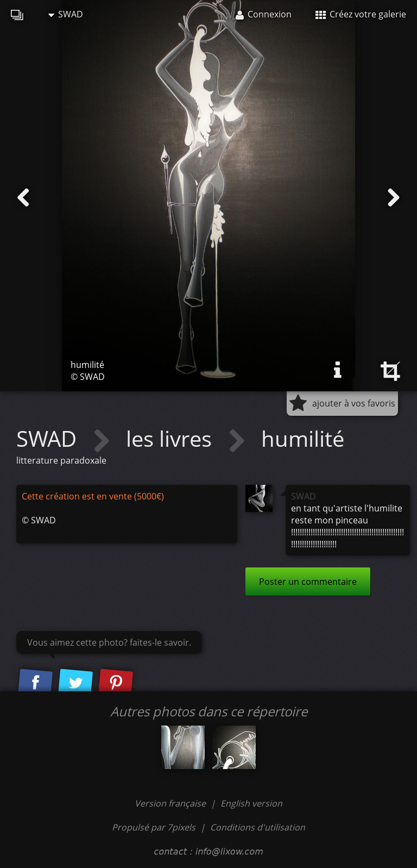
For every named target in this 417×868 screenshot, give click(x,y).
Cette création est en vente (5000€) (93, 496)
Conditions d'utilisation (258, 827)
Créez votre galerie (361, 14)
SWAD (66, 14)
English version (251, 803)
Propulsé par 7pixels (154, 827)
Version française (171, 803)
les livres (172, 438)
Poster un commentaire (308, 582)
